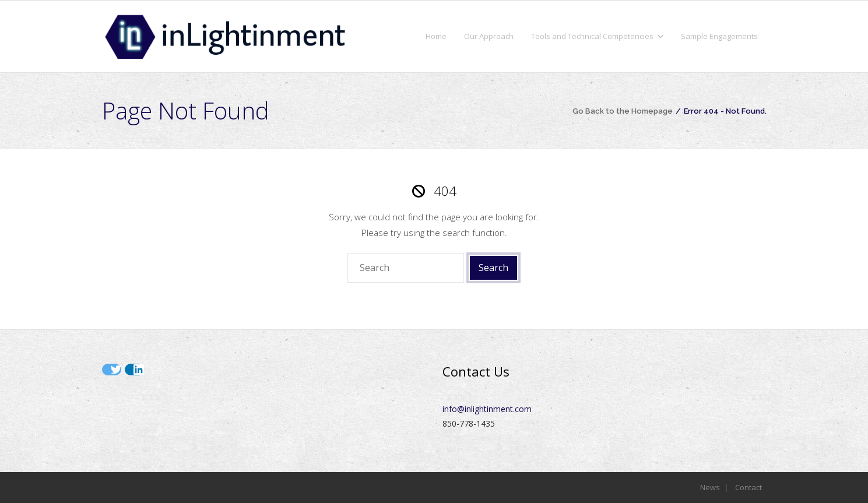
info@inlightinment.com (487, 409)
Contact (748, 487)
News (710, 487)
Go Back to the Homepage (623, 111)
